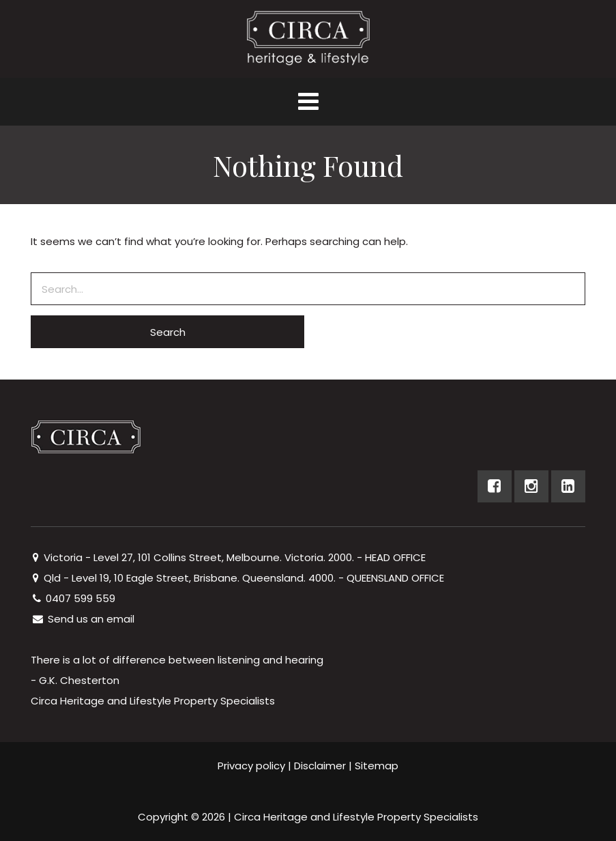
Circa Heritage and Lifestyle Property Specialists (356, 817)
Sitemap (377, 766)
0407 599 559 (73, 598)
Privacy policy (251, 766)
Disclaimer (320, 766)
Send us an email (83, 619)
